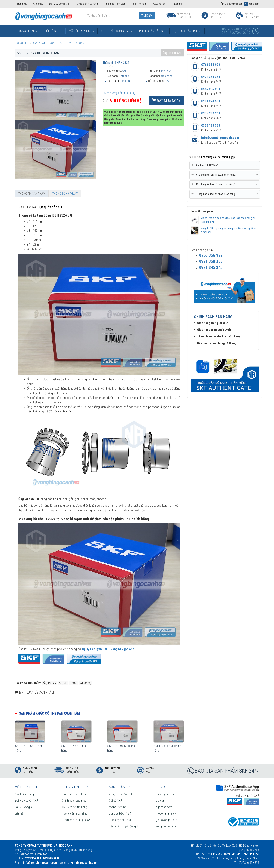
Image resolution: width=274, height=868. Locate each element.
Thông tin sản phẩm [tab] (32, 194)
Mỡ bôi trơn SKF (118, 807)
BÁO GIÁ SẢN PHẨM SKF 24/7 (227, 771)
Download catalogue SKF (77, 820)
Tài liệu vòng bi (139, 4)
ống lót (63, 683)
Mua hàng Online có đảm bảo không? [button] (225, 184)
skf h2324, (85, 683)
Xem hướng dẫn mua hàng (120, 93)
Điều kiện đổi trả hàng (74, 807)
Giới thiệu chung (24, 794)
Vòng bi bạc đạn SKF (121, 794)
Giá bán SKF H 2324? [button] (225, 165)
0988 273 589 (211, 101)
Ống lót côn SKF (172, 53)
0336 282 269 (211, 113)
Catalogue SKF (161, 4)
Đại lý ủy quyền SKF (59, 4)
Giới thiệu (38, 4)
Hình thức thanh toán (115, 4)
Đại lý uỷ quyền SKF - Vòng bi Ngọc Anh (108, 649)
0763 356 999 (211, 65)
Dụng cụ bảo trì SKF (121, 813)
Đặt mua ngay (166, 101)
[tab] (225, 165)
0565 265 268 (211, 89)
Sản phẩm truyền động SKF (125, 826)
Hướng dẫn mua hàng (87, 4)
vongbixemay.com (167, 826)
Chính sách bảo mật (74, 801)
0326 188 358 (211, 125)
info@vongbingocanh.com (220, 138)
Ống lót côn (49, 683)
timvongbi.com (165, 794)
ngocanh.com (164, 807)
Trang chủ (22, 4)
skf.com (161, 801)
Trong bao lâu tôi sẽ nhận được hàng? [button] (225, 194)
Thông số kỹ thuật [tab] (65, 194)
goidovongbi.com (166, 820)
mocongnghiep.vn (167, 813)
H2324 (73, 683)
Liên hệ (178, 4)
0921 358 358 (211, 77)
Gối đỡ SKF (115, 801)
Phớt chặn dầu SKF (120, 820)
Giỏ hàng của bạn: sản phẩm (240, 4)
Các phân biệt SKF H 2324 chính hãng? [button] (225, 175)
